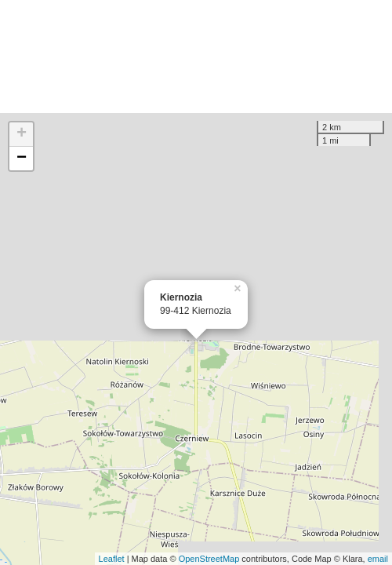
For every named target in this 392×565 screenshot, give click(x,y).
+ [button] (22, 134)
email (378, 559)
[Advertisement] (196, 56)
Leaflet (112, 559)
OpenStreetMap (209, 559)
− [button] (22, 159)
